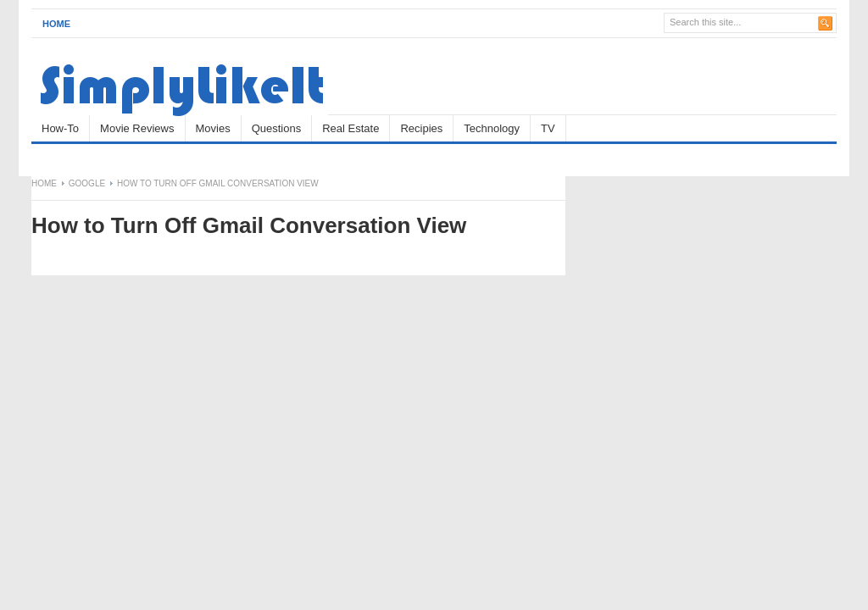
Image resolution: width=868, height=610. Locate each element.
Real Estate (351, 128)
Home (56, 24)
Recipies (421, 128)
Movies (213, 128)
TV (548, 128)
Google (87, 183)
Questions (277, 128)
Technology (492, 128)
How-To (60, 128)
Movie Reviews (137, 128)
